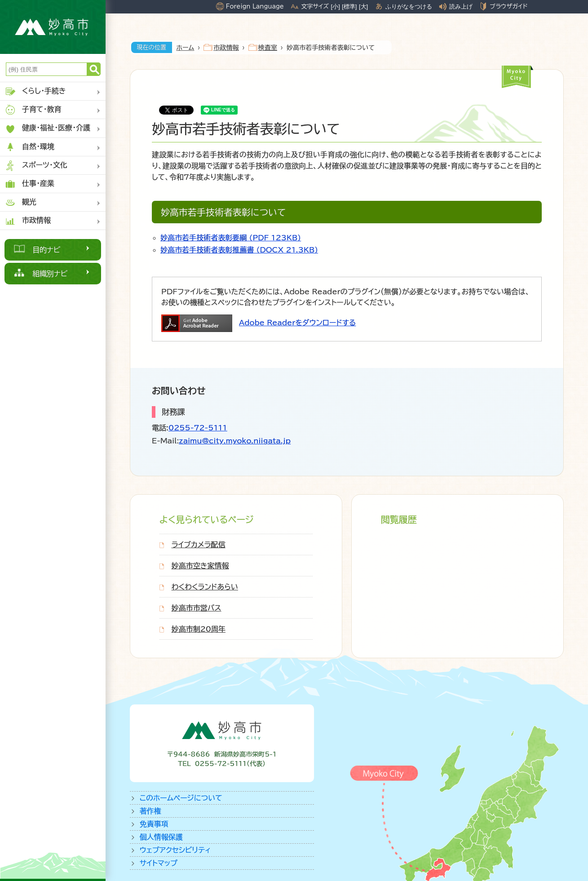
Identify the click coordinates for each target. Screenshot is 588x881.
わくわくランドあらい (205, 587)
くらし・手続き (35, 91)
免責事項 (154, 824)
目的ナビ (46, 250)
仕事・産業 (29, 184)
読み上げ (461, 7)
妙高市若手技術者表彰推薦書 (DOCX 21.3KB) (239, 250)
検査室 (268, 48)
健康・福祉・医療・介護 (47, 129)
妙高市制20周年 (199, 629)
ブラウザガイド (508, 6)
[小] (336, 7)
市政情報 (28, 221)
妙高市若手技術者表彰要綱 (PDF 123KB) (231, 238)
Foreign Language (255, 6)
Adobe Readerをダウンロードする (297, 323)
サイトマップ (159, 863)
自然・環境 (29, 147)
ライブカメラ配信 (199, 545)
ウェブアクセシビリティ (175, 850)
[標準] (349, 7)
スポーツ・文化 (36, 166)
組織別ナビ (50, 274)
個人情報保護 (161, 837)
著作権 (150, 811)
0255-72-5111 (198, 428)
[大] (363, 7)
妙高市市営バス (197, 608)
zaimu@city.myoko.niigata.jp (235, 441)
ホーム (186, 48)
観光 (20, 202)
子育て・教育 (33, 110)
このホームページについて (181, 798)
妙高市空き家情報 (200, 566)
